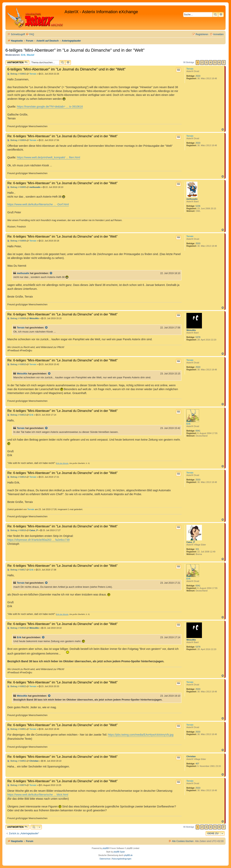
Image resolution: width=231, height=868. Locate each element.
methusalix (192, 199)
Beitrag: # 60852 (17, 761)
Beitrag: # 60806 (17, 241)
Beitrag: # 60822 (17, 686)
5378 (198, 337)
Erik (23, 55)
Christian (191, 756)
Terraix (190, 69)
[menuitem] (30, 34)
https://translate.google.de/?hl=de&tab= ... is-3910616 (50, 107)
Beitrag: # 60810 (17, 364)
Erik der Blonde (62, 463)
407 (197, 764)
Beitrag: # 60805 (17, 187)
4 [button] (211, 62)
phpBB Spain (119, 852)
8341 (198, 431)
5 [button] (215, 62)
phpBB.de (128, 855)
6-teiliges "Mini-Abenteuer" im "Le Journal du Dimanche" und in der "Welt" (75, 50)
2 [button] (202, 62)
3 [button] (206, 62)
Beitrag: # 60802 (17, 74)
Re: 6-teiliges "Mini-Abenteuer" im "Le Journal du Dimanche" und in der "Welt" (62, 136)
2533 (198, 76)
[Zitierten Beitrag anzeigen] (51, 273)
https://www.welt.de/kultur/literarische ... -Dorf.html (38, 204)
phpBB (105, 848)
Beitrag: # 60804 (17, 140)
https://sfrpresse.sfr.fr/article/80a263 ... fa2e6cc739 (38, 540)
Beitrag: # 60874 (17, 785)
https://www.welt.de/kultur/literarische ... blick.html (38, 795)
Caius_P (191, 542)
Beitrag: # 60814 (17, 477)
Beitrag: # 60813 (17, 415)
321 (197, 549)
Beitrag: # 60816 (17, 530)
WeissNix (191, 330)
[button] (224, 62)
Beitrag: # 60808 (17, 318)
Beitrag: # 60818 (17, 628)
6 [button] (219, 62)
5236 (198, 206)
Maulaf (30, 55)
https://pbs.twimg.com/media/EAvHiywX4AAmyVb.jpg (141, 735)
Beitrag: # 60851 (17, 729)
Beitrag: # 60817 (17, 570)
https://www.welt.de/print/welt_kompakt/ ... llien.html (48, 157)
